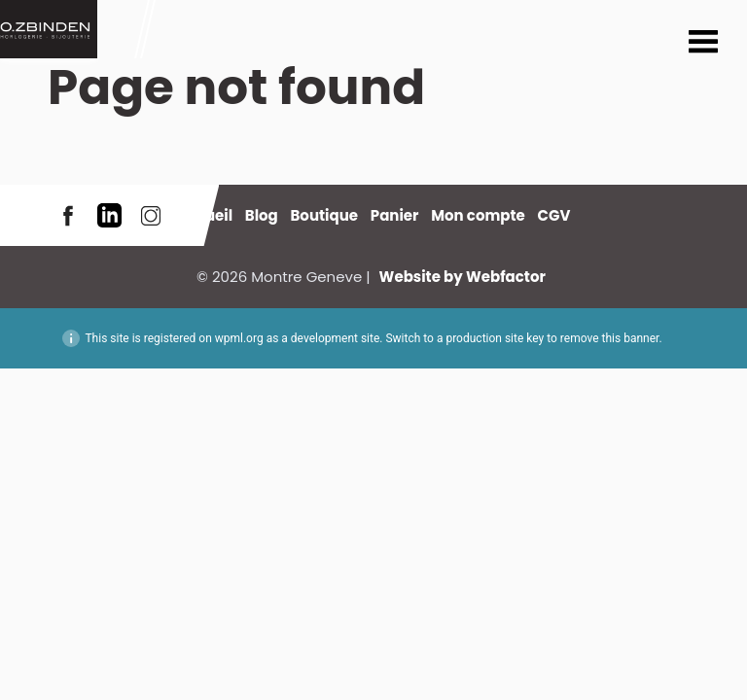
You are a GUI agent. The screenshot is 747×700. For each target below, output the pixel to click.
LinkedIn (110, 215)
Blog (262, 215)
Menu (703, 44)
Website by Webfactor (462, 277)
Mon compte (478, 215)
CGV (554, 215)
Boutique (324, 215)
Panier (395, 215)
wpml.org (239, 338)
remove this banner (610, 338)
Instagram (151, 215)
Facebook (68, 215)
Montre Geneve (49, 29)
